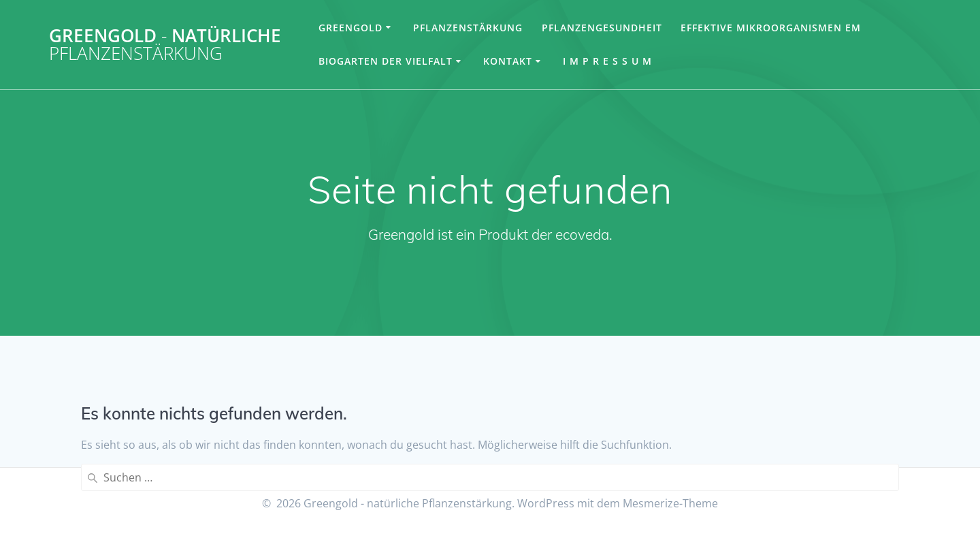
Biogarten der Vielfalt (386, 61)
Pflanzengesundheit (602, 28)
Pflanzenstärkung (468, 28)
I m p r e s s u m (607, 61)
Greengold (350, 28)
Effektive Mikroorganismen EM (771, 28)
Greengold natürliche (165, 45)
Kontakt (508, 61)
